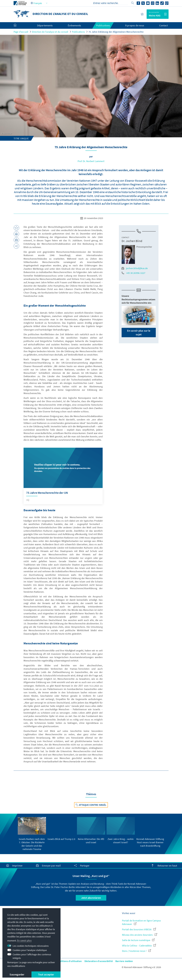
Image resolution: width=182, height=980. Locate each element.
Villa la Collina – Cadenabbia (139, 946)
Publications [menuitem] (103, 25)
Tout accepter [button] (46, 974)
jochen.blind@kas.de (135, 268)
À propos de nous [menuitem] (135, 25)
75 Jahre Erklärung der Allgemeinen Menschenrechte (116, 32)
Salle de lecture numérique (138, 940)
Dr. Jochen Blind (132, 241)
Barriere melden (124, 961)
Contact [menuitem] (164, 25)
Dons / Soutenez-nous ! (136, 951)
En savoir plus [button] (24, 940)
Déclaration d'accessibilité (99, 961)
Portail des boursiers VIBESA (139, 929)
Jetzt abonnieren (91, 898)
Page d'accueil (21, 32)
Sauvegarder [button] (17, 974)
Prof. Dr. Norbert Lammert (91, 161)
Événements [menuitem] (74, 25)
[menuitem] (18, 26)
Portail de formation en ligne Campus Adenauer (141, 922)
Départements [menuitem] (45, 25)
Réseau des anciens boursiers (140, 935)
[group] (32, 834)
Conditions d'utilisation (69, 961)
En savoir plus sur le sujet (139, 332)
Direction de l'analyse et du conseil (50, 32)
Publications (78, 32)
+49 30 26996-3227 (133, 273)
